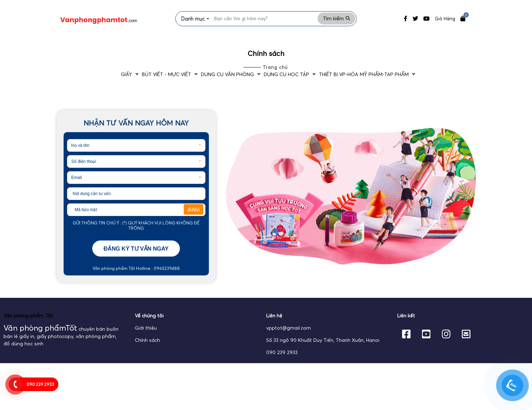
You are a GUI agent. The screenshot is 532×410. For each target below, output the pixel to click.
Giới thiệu (146, 337)
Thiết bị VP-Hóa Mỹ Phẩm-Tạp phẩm (390, 45)
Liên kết (406, 324)
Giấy (97, 45)
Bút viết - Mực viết (151, 45)
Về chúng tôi (149, 324)
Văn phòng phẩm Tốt (28, 324)
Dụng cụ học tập (299, 45)
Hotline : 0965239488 (157, 277)
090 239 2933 (282, 361)
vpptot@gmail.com (289, 337)
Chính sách (147, 349)
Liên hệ (274, 324)
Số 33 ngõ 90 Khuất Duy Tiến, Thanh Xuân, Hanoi (323, 349)
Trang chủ (275, 76)
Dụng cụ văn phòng (226, 45)
